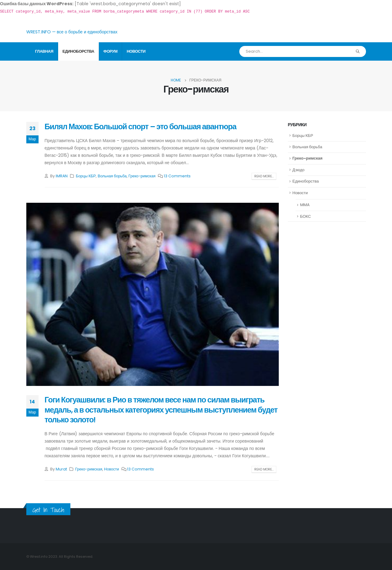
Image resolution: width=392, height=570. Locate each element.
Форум (110, 51)
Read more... (264, 176)
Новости (136, 51)
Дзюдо (299, 170)
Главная (44, 51)
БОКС (306, 216)
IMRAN (62, 176)
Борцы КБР (86, 176)
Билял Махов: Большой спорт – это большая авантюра (140, 127)
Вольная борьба (112, 176)
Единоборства (78, 51)
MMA (305, 205)
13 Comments (177, 176)
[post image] (153, 294)
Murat (61, 469)
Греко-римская (142, 176)
